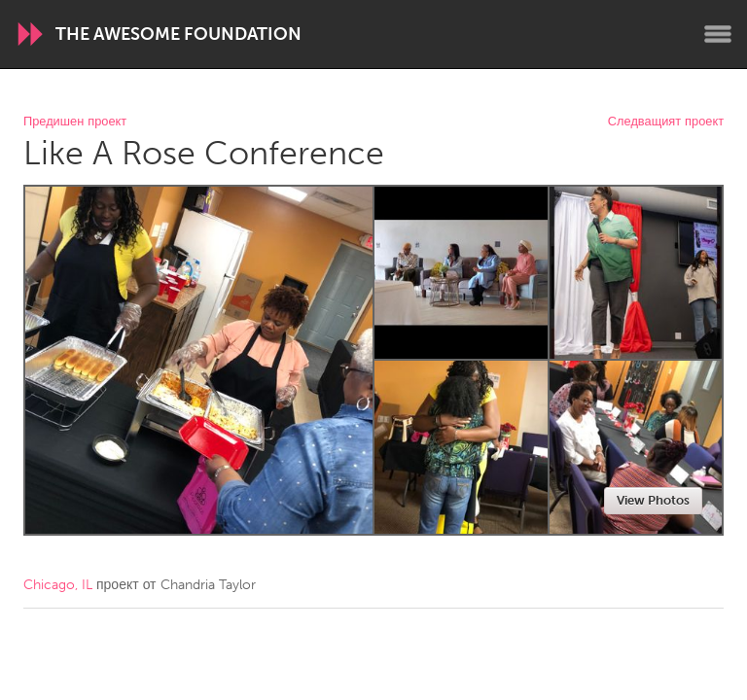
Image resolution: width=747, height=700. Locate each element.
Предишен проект (75, 122)
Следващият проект (666, 122)
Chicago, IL (58, 585)
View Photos (653, 500)
